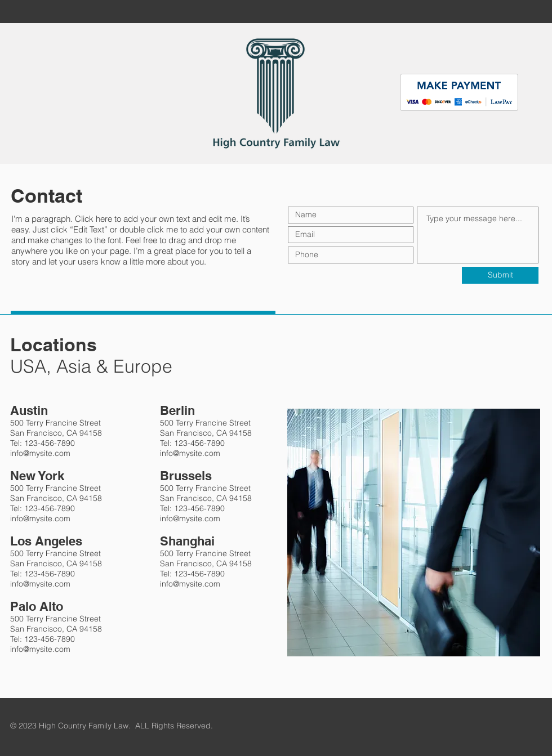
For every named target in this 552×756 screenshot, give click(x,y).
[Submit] (500, 275)
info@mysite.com (40, 453)
